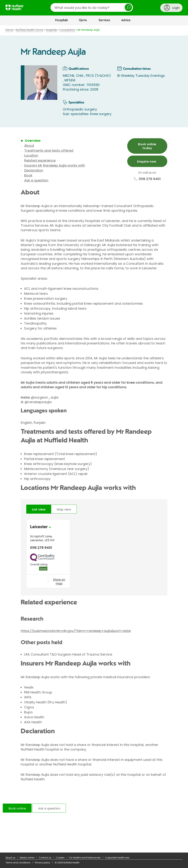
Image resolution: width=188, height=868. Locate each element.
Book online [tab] (17, 808)
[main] (94, 439)
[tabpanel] (94, 555)
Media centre (27, 858)
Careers (60, 858)
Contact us (45, 858)
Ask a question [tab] (49, 808)
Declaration (34, 170)
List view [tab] (39, 509)
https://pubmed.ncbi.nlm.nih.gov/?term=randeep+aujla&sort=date (76, 631)
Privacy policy (43, 863)
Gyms (83, 20)
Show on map (59, 582)
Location (31, 155)
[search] (92, 7)
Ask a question (36, 180)
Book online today (147, 146)
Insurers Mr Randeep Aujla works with (55, 165)
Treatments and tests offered (49, 150)
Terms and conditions (18, 863)
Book (28, 175)
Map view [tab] (64, 509)
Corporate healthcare (117, 858)
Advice (126, 20)
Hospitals (62, 20)
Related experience (40, 160)
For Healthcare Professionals (85, 858)
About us (10, 858)
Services (104, 20)
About (29, 146)
